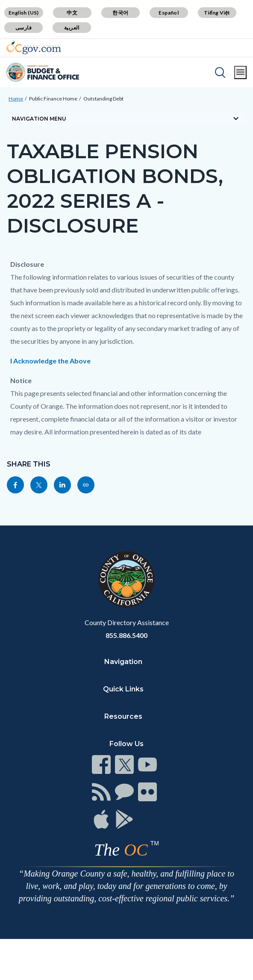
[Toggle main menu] (240, 72)
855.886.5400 (126, 635)
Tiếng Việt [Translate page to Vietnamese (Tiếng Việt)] (217, 13)
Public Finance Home (53, 99)
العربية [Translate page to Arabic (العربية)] (72, 28)
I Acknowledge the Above (50, 361)
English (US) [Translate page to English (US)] (24, 13)
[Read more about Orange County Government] (34, 48)
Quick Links (123, 689)
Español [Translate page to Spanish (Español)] (169, 13)
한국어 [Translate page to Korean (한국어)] (120, 13)
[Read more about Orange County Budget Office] (43, 72)
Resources (123, 716)
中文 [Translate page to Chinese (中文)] (72, 13)
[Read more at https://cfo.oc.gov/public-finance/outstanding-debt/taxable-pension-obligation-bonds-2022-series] (86, 485)
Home (16, 99)
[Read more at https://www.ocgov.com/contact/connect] (101, 765)
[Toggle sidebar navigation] (126, 118)
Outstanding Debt (103, 99)
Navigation (123, 662)
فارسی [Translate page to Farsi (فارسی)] (24, 28)
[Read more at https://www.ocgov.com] (126, 579)
